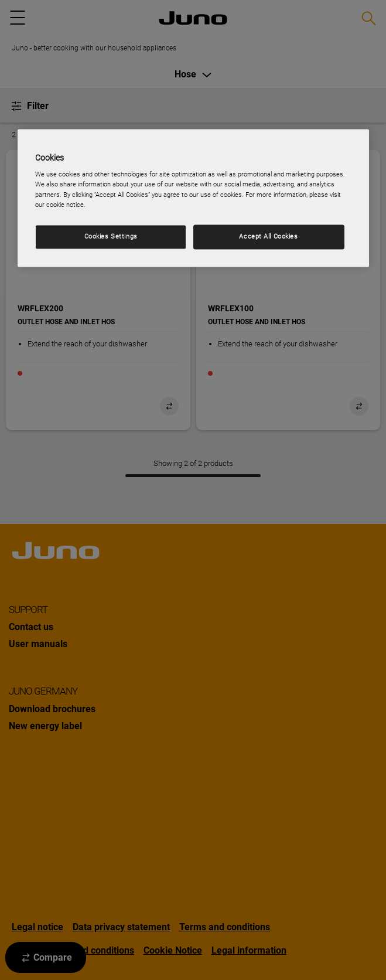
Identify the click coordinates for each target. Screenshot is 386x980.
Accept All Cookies (268, 236)
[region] (193, 198)
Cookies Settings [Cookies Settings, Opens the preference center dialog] (111, 236)
